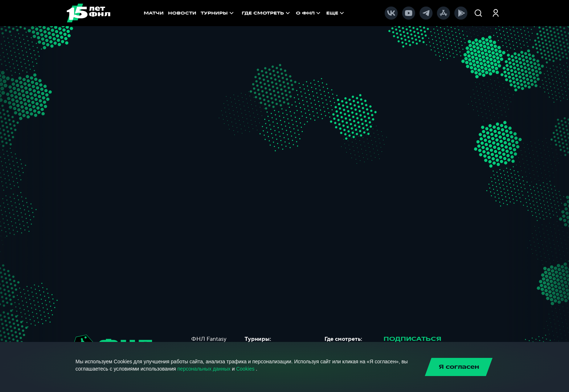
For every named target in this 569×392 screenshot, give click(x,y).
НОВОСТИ (182, 13)
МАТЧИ (154, 13)
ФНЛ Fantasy (209, 339)
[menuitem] (267, 13)
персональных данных (204, 369)
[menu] (298, 13)
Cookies (245, 369)
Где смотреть (267, 13)
